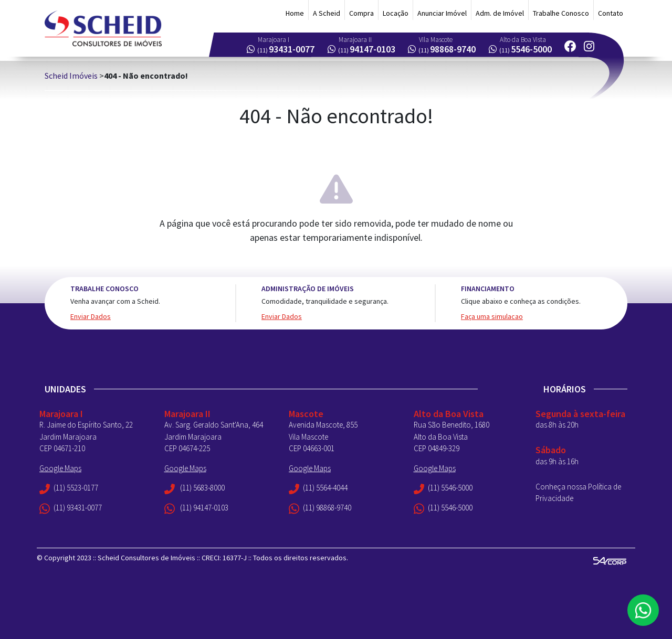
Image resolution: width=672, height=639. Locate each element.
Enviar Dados (91, 316)
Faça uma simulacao (492, 316)
